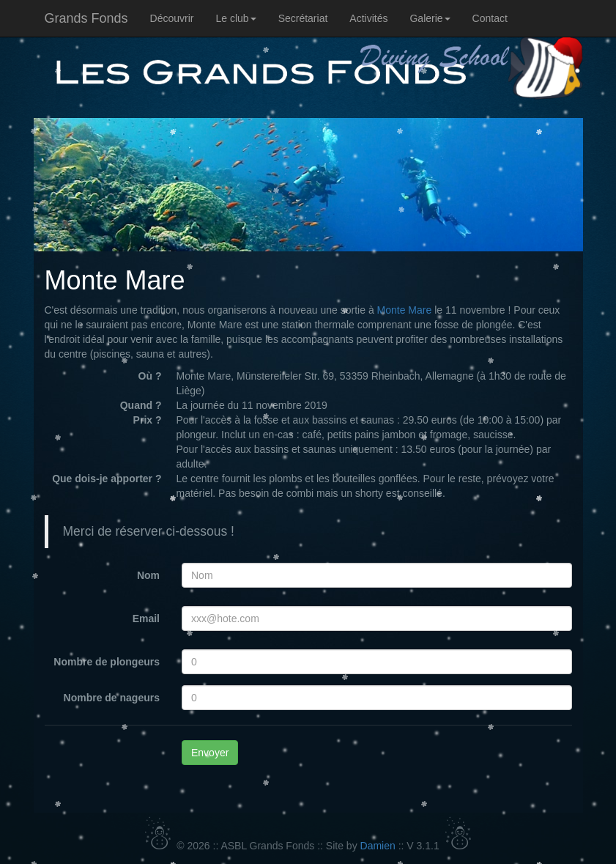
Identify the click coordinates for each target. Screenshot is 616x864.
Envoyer (210, 753)
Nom (148, 575)
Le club (235, 18)
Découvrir (172, 18)
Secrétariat (303, 18)
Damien (378, 846)
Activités (368, 18)
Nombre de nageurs (112, 698)
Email (146, 619)
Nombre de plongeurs (107, 662)
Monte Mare (405, 310)
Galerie (430, 18)
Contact (490, 18)
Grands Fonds (86, 18)
